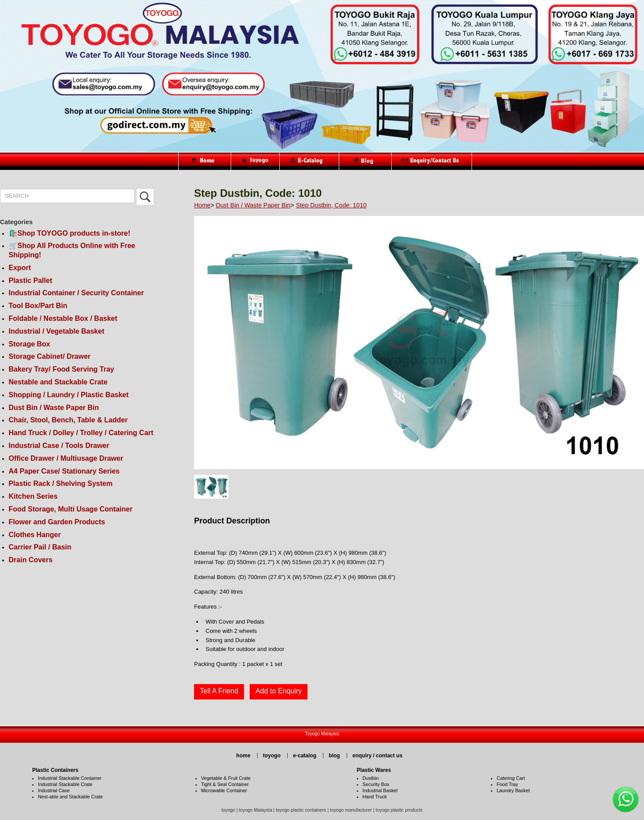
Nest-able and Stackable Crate (70, 797)
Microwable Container (224, 790)
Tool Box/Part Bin (38, 306)
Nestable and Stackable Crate (58, 382)
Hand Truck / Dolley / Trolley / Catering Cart (81, 433)
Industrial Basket (380, 790)
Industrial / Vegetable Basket (57, 331)
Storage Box (30, 344)
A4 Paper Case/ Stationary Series (64, 471)
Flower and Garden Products (57, 522)
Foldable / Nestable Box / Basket (63, 318)
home (243, 756)
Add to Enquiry (279, 691)
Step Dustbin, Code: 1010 (331, 205)
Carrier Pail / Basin (40, 547)
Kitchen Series (33, 496)
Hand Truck (375, 797)
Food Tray (507, 784)
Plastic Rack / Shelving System (61, 483)
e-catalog (305, 756)
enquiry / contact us (377, 756)
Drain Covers (31, 560)
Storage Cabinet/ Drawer (50, 356)
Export (20, 268)
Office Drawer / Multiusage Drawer (66, 458)
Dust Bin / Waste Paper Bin (54, 408)
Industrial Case (54, 790)
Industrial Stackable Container (70, 778)
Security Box (376, 784)
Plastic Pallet (31, 280)
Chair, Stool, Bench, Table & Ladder (68, 420)
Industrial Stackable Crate (65, 784)
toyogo (272, 756)
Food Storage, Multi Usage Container (71, 509)
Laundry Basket (513, 790)
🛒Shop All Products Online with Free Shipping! (72, 250)
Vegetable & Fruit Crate (226, 778)
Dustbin (371, 778)
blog (334, 756)
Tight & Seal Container (225, 784)
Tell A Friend (219, 691)
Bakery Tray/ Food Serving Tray (62, 369)
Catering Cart (511, 778)
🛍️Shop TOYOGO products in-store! (70, 233)
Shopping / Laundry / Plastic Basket (69, 395)
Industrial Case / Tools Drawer (59, 446)
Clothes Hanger (35, 535)
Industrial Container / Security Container (77, 293)
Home (202, 205)
